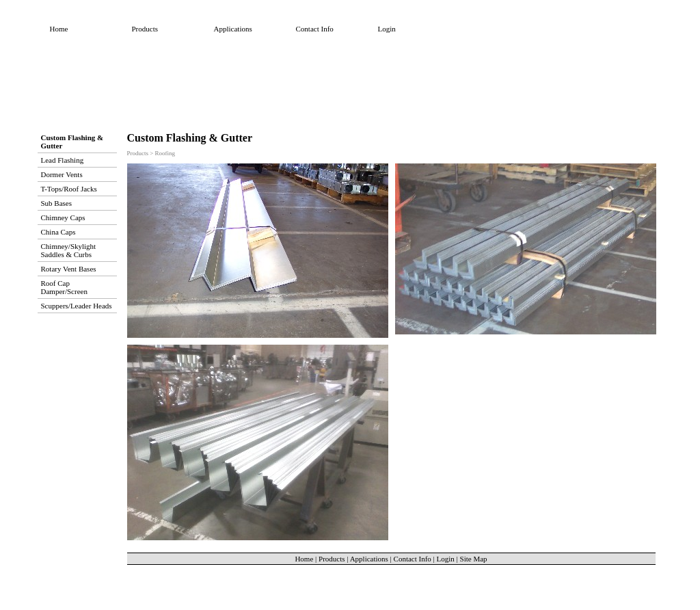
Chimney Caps (63, 217)
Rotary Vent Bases (69, 269)
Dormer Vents (62, 174)
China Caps (58, 232)
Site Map (474, 559)
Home (59, 29)
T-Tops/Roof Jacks (69, 189)
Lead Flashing (63, 160)
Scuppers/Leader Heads (77, 306)
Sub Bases (57, 203)
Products (145, 29)
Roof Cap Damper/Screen (64, 287)
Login (387, 29)
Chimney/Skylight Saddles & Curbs (69, 250)
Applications (233, 29)
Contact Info (315, 29)
